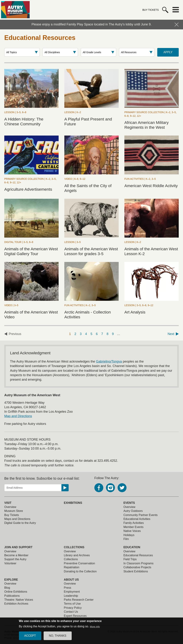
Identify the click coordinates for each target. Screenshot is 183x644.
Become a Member (16, 555)
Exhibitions (73, 503)
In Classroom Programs (139, 563)
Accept (30, 636)
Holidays (129, 535)
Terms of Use (72, 604)
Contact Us (71, 612)
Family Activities (134, 523)
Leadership (71, 596)
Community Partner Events (141, 515)
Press (67, 588)
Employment (72, 592)
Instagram (110, 488)
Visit (8, 503)
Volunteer (10, 563)
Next (171, 334)
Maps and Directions (17, 519)
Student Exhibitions (136, 571)
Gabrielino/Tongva (109, 361)
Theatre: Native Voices (19, 600)
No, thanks (58, 636)
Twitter (122, 488)
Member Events (133, 527)
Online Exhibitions (16, 592)
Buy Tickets (151, 10)
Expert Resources (75, 616)
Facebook (99, 488)
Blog (7, 588)
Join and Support (18, 547)
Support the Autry (15, 559)
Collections (74, 547)
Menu (176, 10)
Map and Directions (18, 416)
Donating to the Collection (80, 571)
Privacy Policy (73, 608)
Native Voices (132, 531)
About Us (71, 580)
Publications (12, 596)
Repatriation (71, 567)
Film (126, 539)
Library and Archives (77, 555)
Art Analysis (135, 312)
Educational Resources (138, 555)
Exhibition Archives (16, 604)
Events (129, 503)
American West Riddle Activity (151, 186)
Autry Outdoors (133, 511)
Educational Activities (137, 519)
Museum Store (14, 511)
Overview (10, 507)
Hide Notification (177, 25)
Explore (11, 580)
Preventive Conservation (79, 563)
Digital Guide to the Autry (20, 523)
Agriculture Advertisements (28, 189)
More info (95, 627)
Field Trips (130, 559)
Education (132, 547)
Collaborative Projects (137, 567)
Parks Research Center (79, 600)
